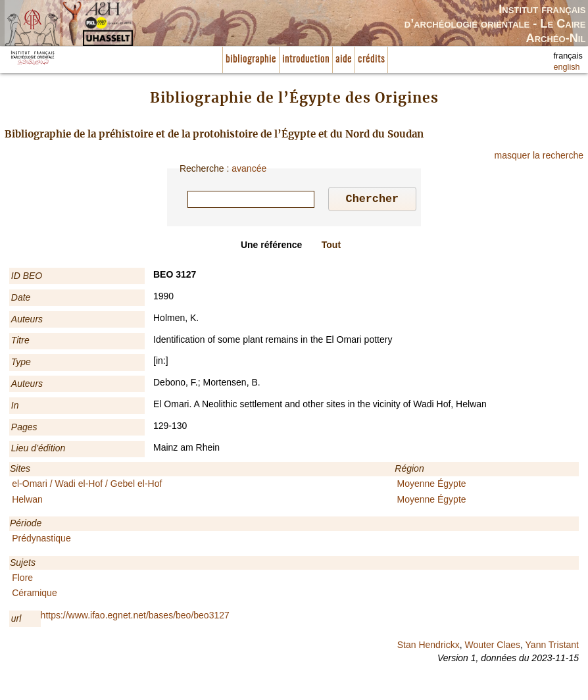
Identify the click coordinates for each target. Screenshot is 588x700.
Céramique (34, 595)
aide (344, 60)
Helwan (27, 501)
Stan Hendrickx (429, 647)
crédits (371, 60)
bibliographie (251, 60)
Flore (22, 580)
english (567, 67)
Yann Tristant (552, 647)
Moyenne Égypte (432, 486)
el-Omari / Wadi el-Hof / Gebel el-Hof (87, 486)
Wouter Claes (492, 647)
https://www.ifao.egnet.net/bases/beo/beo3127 (135, 617)
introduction (306, 60)
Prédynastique (41, 540)
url (16, 620)
